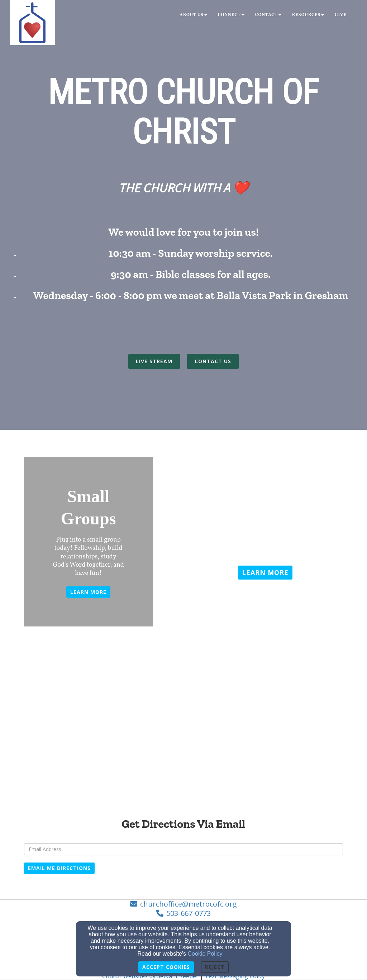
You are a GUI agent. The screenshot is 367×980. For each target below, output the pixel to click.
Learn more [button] (88, 592)
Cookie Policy (205, 954)
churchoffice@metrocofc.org (189, 904)
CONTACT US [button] (213, 361)
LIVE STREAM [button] (154, 361)
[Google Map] (183, 745)
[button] (265, 573)
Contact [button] (268, 15)
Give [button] (341, 15)
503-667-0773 (189, 913)
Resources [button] (308, 15)
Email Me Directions (59, 868)
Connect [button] (231, 15)
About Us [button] (193, 15)
